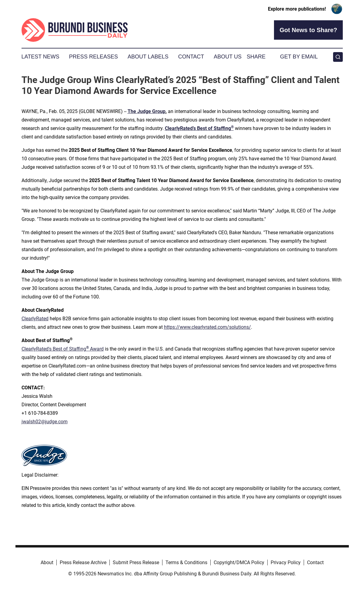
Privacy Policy (286, 562)
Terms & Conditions (186, 562)
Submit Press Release (136, 562)
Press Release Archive (83, 562)
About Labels (148, 57)
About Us (228, 57)
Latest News (40, 57)
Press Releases (94, 57)
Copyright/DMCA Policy (239, 562)
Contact (191, 57)
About (47, 562)
